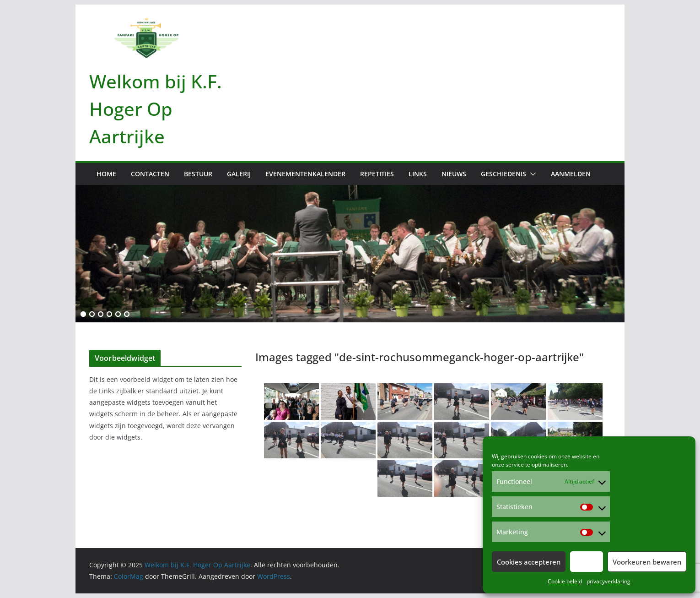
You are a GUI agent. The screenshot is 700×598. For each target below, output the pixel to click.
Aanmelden (571, 174)
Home (106, 174)
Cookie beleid (565, 581)
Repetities (377, 174)
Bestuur (198, 174)
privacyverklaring (608, 581)
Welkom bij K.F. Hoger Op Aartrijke (156, 109)
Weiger (587, 562)
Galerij (239, 174)
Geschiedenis (503, 174)
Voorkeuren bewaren (647, 562)
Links (418, 174)
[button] (531, 174)
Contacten (150, 174)
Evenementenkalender (305, 174)
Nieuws (454, 174)
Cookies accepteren (529, 562)
